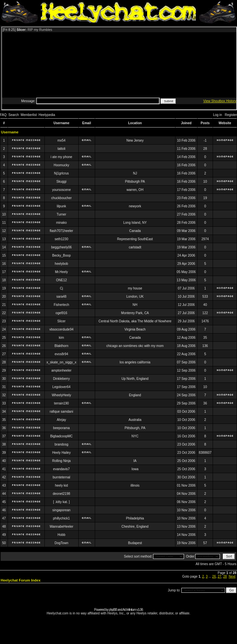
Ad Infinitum (129, 610)
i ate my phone (62, 157)
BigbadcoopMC (61, 436)
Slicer (61, 321)
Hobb (62, 535)
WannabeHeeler (62, 527)
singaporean (61, 510)
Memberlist (29, 115)
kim (62, 338)
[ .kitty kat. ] (61, 502)
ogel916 (62, 313)
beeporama (61, 428)
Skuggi (61, 182)
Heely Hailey (62, 453)
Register (231, 115)
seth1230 (61, 239)
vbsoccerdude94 (61, 329)
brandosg (62, 444)
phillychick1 (61, 518)
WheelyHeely (61, 395)
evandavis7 (61, 469)
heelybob (61, 264)
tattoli (62, 149)
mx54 (61, 140)
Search (14, 115)
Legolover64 (61, 387)
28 (225, 576)
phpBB (113, 610)
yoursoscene (61, 190)
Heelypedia (47, 115)
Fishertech (61, 305)
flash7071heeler (61, 231)
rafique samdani (61, 412)
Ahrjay (61, 420)
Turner (61, 214)
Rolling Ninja (62, 461)
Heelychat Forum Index (21, 580)
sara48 (61, 297)
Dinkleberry (61, 379)
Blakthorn (62, 346)
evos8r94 (61, 354)
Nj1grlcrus (61, 173)
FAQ (3, 115)
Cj (61, 288)
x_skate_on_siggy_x (61, 362)
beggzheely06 (61, 247)
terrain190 (61, 403)
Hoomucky (61, 165)
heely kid (61, 485)
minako (62, 223)
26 (214, 576)
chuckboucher (61, 198)
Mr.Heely (61, 272)
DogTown (62, 543)
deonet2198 (61, 494)
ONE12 (61, 280)
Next (232, 576)
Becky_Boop (62, 255)
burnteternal (61, 477)
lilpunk (61, 206)
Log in (217, 115)
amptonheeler (61, 370)
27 (219, 576)
